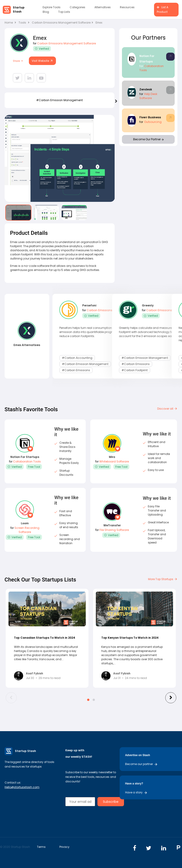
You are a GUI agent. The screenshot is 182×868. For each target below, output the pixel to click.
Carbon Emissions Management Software (62, 23)
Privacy (64, 847)
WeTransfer (112, 525)
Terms (41, 847)
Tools (22, 23)
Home (10, 23)
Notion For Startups (25, 457)
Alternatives (103, 7)
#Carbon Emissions (76, 369)
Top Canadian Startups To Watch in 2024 (45, 638)
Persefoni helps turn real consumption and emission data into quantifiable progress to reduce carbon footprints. (90, 332)
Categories (77, 7)
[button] (88, 700)
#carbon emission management (59, 100)
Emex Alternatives (27, 345)
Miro (112, 457)
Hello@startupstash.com (22, 787)
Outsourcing (153, 122)
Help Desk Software (148, 96)
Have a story (136, 792)
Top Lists (64, 12)
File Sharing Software (114, 530)
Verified (42, 49)
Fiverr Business (150, 117)
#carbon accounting (77, 358)
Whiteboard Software (114, 461)
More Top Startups (163, 579)
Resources (127, 7)
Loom (25, 523)
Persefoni (89, 306)
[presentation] (116, 101)
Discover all (167, 409)
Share (18, 61)
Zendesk (146, 89)
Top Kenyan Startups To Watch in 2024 (130, 638)
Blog (46, 12)
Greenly (148, 306)
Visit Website (42, 61)
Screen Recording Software (27, 530)
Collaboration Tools (27, 461)
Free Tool (34, 467)
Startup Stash (19, 9)
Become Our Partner (148, 139)
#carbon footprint (135, 369)
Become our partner (141, 764)
